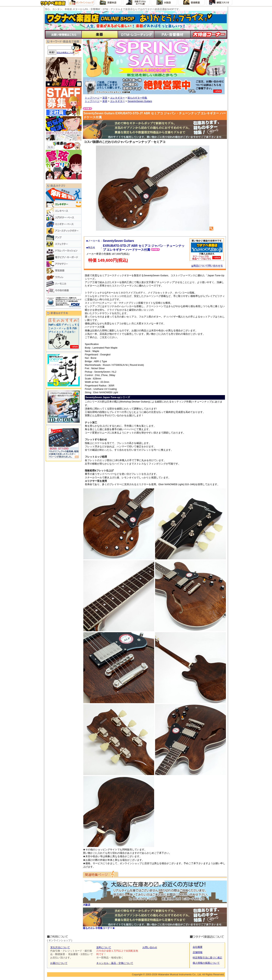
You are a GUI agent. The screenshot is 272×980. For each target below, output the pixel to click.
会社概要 (198, 947)
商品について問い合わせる (207, 266)
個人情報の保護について (206, 963)
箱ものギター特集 (137, 98)
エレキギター (117, 98)
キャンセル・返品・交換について (115, 963)
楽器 (105, 98)
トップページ (92, 98)
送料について (104, 947)
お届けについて (59, 963)
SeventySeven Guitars (140, 101)
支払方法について (60, 947)
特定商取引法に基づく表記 (207, 958)
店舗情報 (198, 952)
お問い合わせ (150, 947)
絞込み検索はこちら (65, 53)
